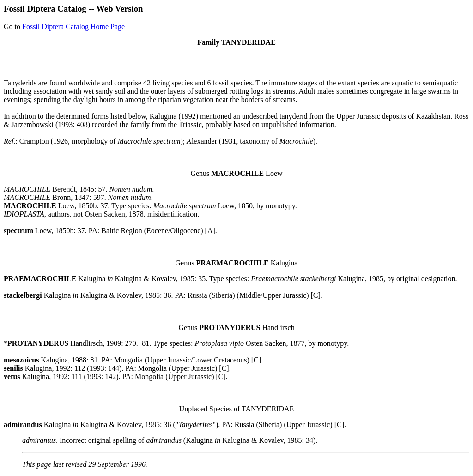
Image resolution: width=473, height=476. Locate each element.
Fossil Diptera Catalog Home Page (73, 27)
